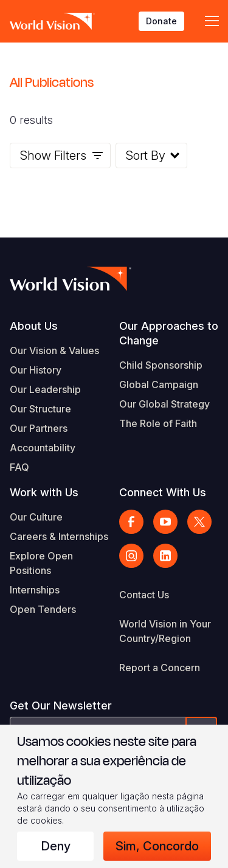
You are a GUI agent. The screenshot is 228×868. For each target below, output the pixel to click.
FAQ (19, 467)
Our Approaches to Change (169, 333)
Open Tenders (43, 609)
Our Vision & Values (54, 350)
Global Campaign (159, 384)
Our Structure (40, 409)
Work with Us (44, 492)
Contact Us (144, 595)
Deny (56, 846)
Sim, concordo (157, 846)
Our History (36, 370)
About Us (34, 326)
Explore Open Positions (41, 563)
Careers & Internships (59, 536)
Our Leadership (45, 389)
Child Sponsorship (161, 365)
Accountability (43, 448)
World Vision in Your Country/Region (165, 631)
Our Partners (39, 428)
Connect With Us (163, 492)
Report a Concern (160, 668)
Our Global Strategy (164, 404)
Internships (35, 590)
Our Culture (36, 517)
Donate (161, 21)
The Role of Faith (158, 423)
